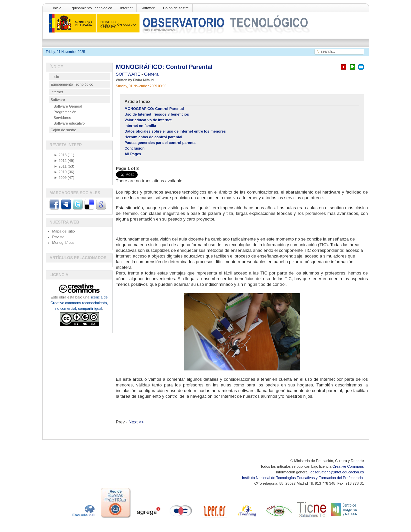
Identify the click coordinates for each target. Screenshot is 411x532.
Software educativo (69, 123)
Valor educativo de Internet (148, 120)
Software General (68, 106)
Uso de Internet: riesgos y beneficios (157, 114)
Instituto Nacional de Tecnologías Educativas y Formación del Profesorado (303, 478)
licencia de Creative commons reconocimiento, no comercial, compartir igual (79, 303)
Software (148, 8)
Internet (126, 8)
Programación (65, 112)
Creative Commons (348, 466)
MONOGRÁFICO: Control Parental (164, 67)
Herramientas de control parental (153, 137)
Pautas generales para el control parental (161, 143)
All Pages (133, 154)
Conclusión (135, 148)
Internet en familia (140, 126)
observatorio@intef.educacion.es (337, 472)
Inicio (57, 8)
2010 (60, 172)
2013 (60, 155)
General (152, 74)
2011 (60, 166)
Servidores (62, 118)
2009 (60, 178)
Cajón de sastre (176, 8)
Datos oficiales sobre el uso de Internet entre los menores (175, 131)
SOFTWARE (129, 74)
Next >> (136, 422)
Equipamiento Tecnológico (91, 8)
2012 (60, 161)
